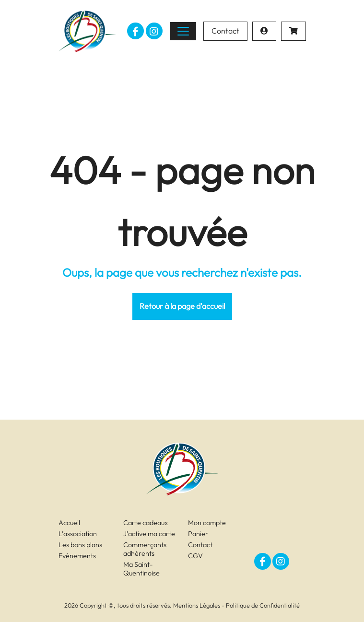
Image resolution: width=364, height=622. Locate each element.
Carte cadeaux (146, 523)
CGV (195, 556)
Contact (225, 31)
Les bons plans (80, 545)
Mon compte (207, 523)
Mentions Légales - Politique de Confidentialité (236, 605)
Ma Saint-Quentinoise (141, 569)
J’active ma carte (149, 534)
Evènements (77, 556)
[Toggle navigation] (183, 31)
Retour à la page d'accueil (182, 306)
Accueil (69, 523)
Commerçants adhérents (145, 549)
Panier (198, 534)
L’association (78, 534)
